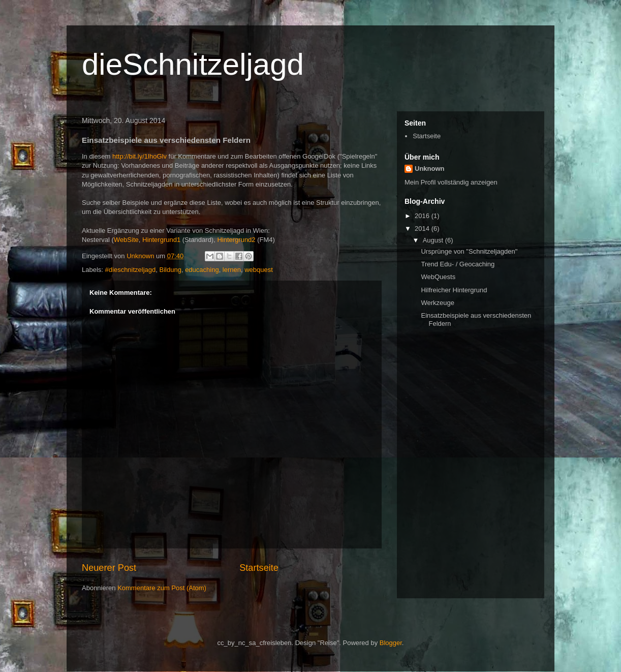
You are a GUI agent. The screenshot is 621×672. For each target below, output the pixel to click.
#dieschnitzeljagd (131, 270)
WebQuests (438, 277)
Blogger (391, 643)
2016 (423, 216)
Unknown (430, 169)
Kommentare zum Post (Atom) (162, 588)
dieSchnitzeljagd (193, 64)
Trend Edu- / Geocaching (458, 264)
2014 (423, 228)
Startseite (259, 568)
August (434, 240)
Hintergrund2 (236, 240)
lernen (232, 270)
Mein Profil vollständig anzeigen (451, 182)
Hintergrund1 (161, 240)
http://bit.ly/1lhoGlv (139, 156)
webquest (259, 270)
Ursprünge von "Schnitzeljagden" (469, 251)
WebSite (126, 240)
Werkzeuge (438, 303)
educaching (202, 270)
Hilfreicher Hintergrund (454, 290)
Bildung (170, 270)
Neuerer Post (109, 568)
